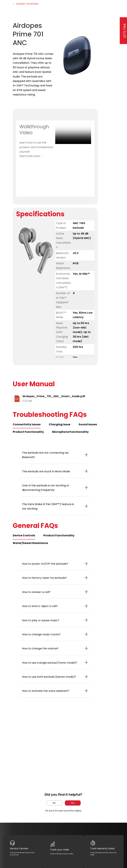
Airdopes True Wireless (26, 4)
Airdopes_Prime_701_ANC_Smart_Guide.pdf (54, 396)
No (54, 803)
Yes (73, 803)
